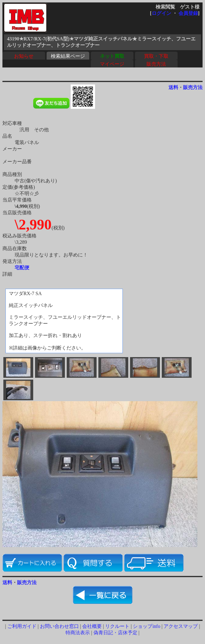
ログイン (161, 13)
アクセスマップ (181, 626)
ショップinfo (147, 626)
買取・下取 (156, 56)
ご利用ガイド (22, 626)
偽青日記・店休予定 (115, 633)
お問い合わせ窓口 (59, 626)
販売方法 (156, 64)
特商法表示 (78, 633)
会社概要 (92, 626)
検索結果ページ (68, 56)
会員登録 (188, 13)
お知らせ (24, 56)
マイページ (112, 64)
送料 (173, 87)
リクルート (117, 626)
